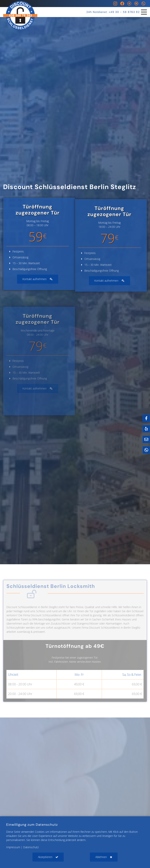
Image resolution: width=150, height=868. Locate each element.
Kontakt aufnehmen (34, 283)
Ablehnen (101, 857)
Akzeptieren (45, 857)
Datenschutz (31, 847)
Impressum (13, 847)
